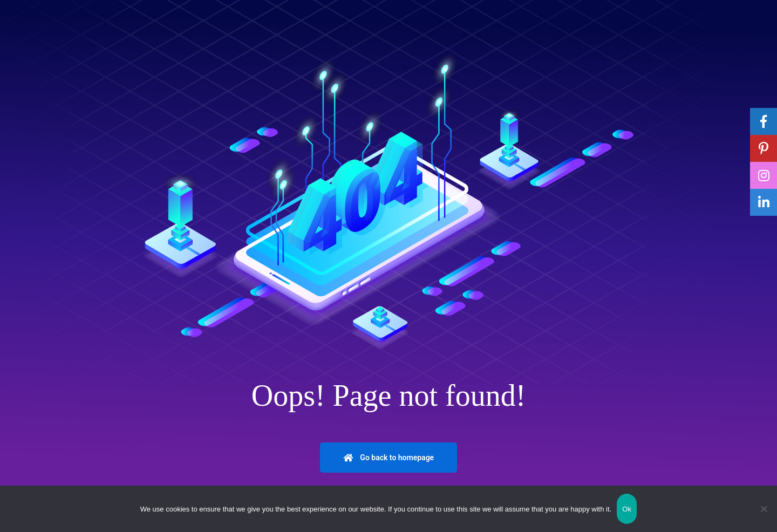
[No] (764, 509)
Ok (627, 509)
